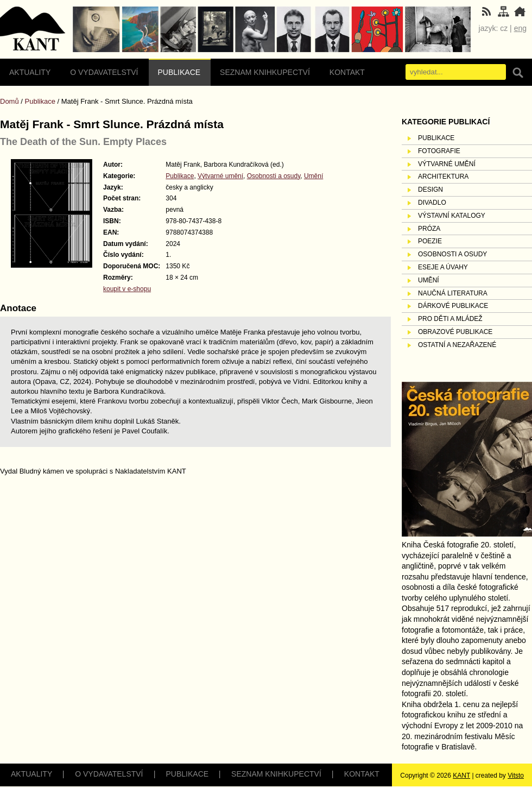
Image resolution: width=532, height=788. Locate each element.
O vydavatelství (104, 72)
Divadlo (432, 203)
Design (430, 190)
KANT (461, 776)
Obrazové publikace (455, 332)
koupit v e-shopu (127, 289)
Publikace (179, 72)
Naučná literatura (453, 293)
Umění (313, 176)
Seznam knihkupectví (265, 72)
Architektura (443, 176)
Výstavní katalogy (452, 216)
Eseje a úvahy (443, 267)
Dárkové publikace (453, 306)
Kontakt (347, 72)
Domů (9, 101)
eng (520, 28)
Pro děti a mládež (450, 319)
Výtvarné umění (220, 176)
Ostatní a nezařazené (457, 345)
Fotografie (439, 151)
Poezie (430, 241)
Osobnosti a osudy (274, 176)
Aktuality (30, 72)
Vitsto (516, 776)
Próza (429, 229)
